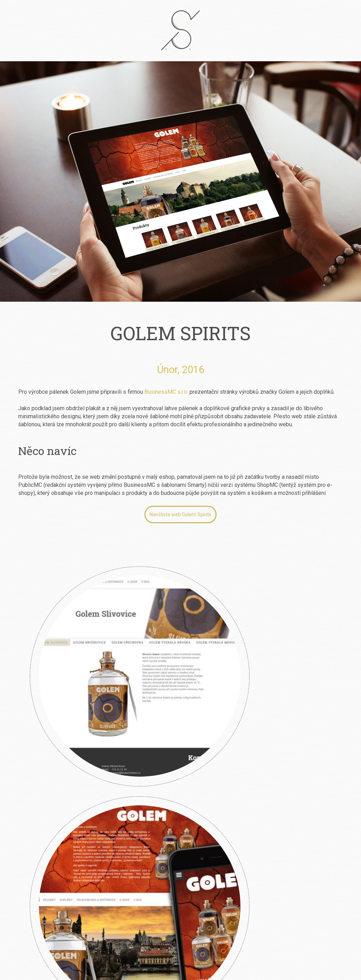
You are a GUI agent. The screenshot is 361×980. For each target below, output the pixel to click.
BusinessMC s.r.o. (166, 392)
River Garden (136, 711)
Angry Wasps (226, 711)
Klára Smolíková (45, 711)
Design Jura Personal (316, 711)
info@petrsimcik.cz (190, 913)
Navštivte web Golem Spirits (180, 514)
